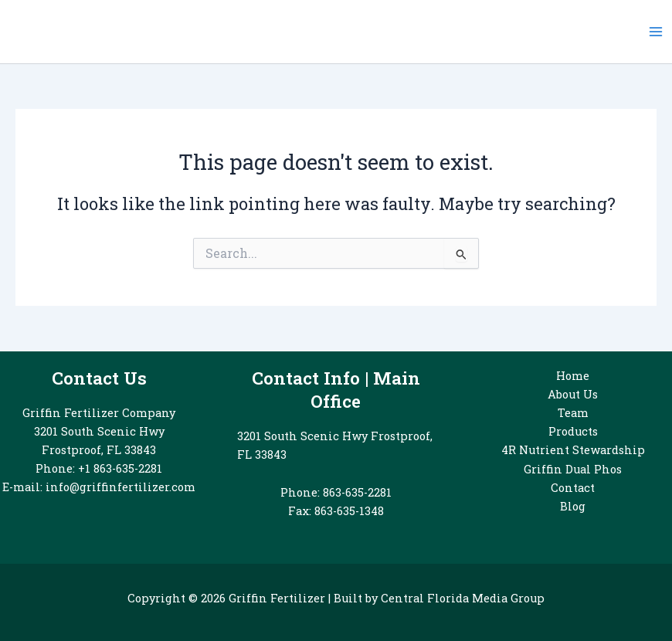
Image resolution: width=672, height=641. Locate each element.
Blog (573, 506)
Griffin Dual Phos (573, 469)
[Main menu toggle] (656, 32)
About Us (573, 394)
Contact (573, 488)
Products (573, 431)
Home (573, 376)
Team (573, 413)
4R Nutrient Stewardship (573, 450)
